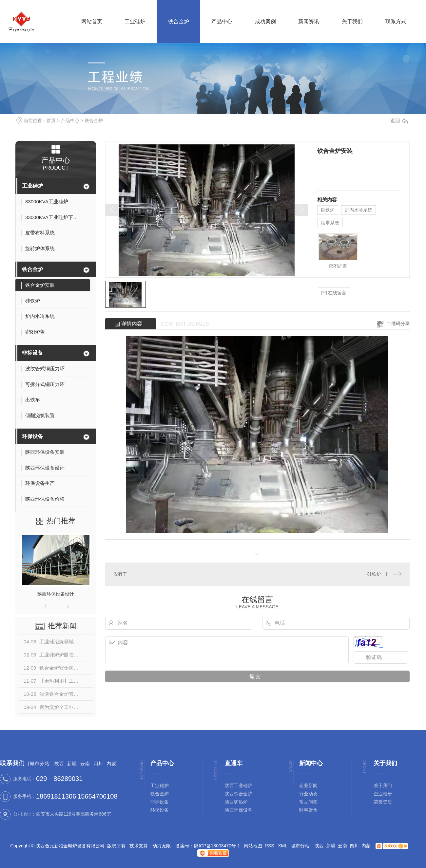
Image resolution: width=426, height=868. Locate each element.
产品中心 (70, 120)
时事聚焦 (308, 810)
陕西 (59, 764)
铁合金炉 (94, 120)
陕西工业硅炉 (239, 785)
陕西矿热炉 (236, 802)
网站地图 (253, 846)
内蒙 (111, 764)
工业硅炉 (32, 186)
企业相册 (383, 794)
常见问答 (308, 802)
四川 (98, 764)
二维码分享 (398, 323)
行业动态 (308, 794)
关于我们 (383, 785)
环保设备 (32, 436)
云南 (85, 764)
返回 (399, 121)
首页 (51, 120)
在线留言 (334, 293)
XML (283, 846)
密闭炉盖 (338, 266)
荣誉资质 (383, 802)
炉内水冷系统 (358, 210)
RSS (270, 846)
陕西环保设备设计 (56, 594)
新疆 (72, 764)
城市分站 (40, 764)
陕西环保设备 (239, 810)
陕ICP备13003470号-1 (217, 846)
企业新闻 (308, 785)
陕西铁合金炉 (239, 794)
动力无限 (162, 846)
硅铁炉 (328, 210)
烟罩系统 (330, 223)
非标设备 (32, 353)
